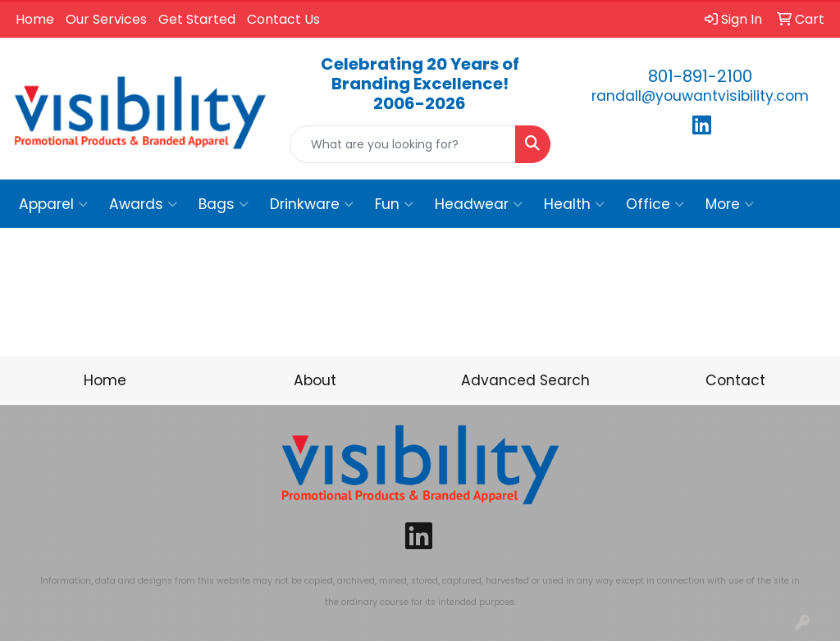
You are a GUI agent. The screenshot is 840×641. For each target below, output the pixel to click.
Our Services (106, 19)
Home (35, 19)
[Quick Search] (402, 144)
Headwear (479, 204)
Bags (224, 204)
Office (655, 204)
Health (574, 204)
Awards (143, 204)
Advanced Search (525, 380)
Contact (735, 380)
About (315, 380)
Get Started (197, 19)
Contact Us (283, 19)
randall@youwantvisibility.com (700, 96)
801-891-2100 (700, 76)
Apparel (53, 204)
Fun (394, 204)
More (730, 204)
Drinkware (312, 204)
